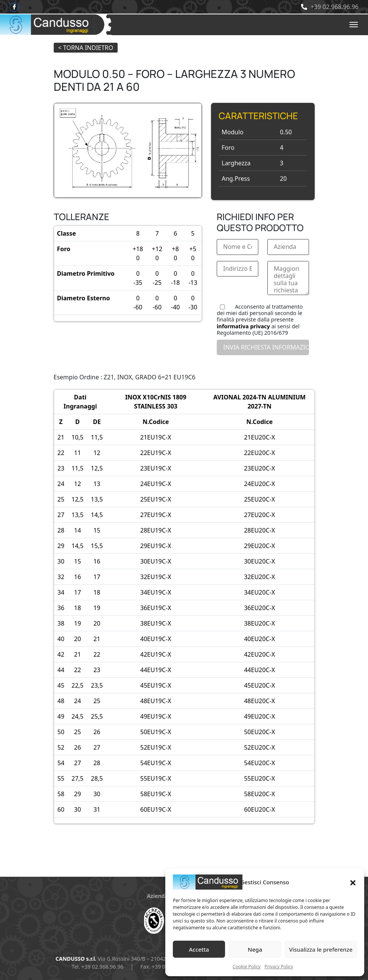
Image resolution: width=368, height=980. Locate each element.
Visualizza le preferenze (321, 949)
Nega (255, 949)
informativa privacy (243, 326)
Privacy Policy (279, 967)
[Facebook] (14, 7)
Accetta (199, 949)
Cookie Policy (247, 967)
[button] (353, 882)
